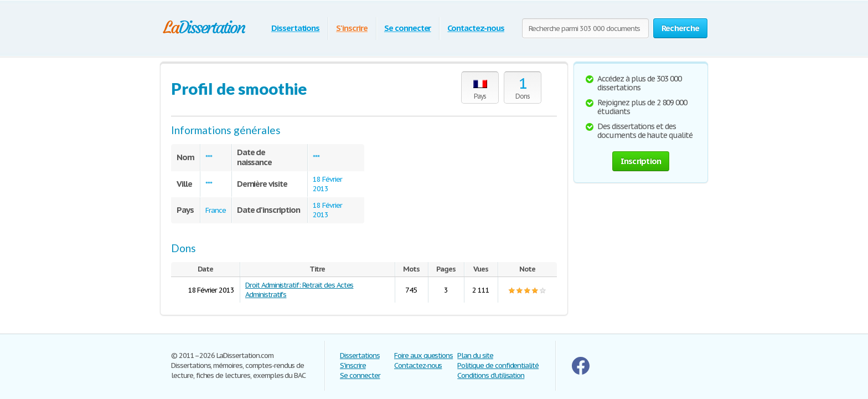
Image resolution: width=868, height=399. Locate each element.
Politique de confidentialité (498, 365)
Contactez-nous (476, 28)
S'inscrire (352, 28)
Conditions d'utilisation (491, 375)
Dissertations (295, 28)
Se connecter (408, 28)
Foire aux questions (423, 355)
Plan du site (475, 355)
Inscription (641, 161)
